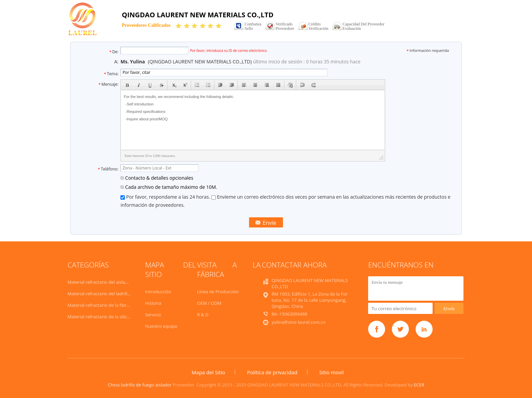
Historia (153, 303)
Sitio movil (331, 372)
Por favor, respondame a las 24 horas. (166, 197)
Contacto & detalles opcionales (157, 178)
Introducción (158, 292)
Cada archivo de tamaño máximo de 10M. (169, 187)
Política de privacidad (272, 372)
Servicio (153, 315)
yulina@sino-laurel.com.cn (298, 322)
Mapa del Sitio (208, 372)
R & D (203, 315)
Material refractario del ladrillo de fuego (108, 294)
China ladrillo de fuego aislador (140, 385)
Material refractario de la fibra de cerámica (111, 305)
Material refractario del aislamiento (104, 282)
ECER (419, 385)
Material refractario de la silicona (101, 317)
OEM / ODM (209, 303)
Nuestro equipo (161, 326)
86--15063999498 (289, 314)
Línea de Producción (218, 292)
